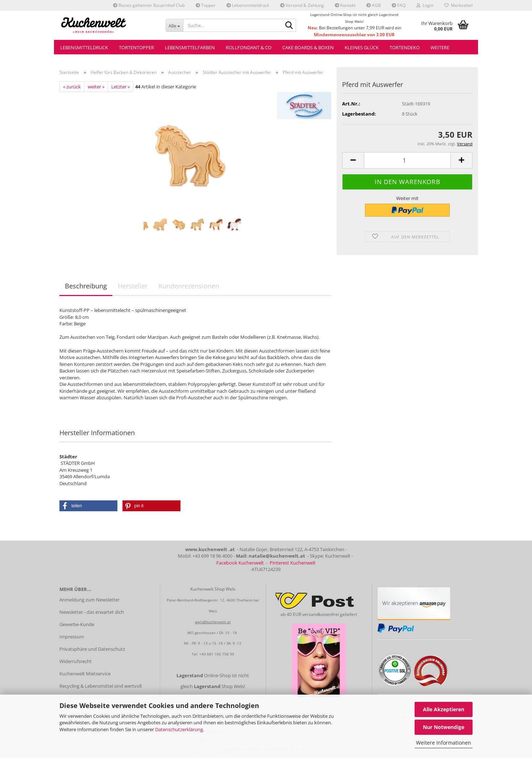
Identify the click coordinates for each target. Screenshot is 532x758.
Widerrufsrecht (76, 661)
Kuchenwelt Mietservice (85, 674)
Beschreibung (86, 286)
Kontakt (345, 5)
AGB (374, 5)
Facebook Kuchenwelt (240, 563)
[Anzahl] (407, 160)
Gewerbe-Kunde (77, 624)
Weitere (440, 47)
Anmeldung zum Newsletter (90, 600)
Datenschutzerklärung (179, 729)
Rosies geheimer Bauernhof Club (149, 5)
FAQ (399, 5)
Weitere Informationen (444, 743)
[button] (353, 160)
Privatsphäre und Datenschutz (92, 649)
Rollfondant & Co (249, 47)
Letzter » (120, 87)
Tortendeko (405, 47)
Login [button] (425, 5)
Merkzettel (458, 5)
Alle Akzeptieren (444, 709)
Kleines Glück (362, 47)
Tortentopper (136, 47)
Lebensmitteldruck (248, 5)
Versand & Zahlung (302, 5)
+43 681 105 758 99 (217, 654)
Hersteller (133, 286)
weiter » (96, 87)
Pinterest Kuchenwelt (293, 563)
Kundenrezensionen (189, 286)
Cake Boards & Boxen (308, 47)
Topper (206, 5)
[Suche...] (174, 25)
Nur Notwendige (444, 727)
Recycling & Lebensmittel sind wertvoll (101, 686)
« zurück (72, 87)
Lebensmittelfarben (190, 47)
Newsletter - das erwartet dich (92, 612)
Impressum (72, 637)
